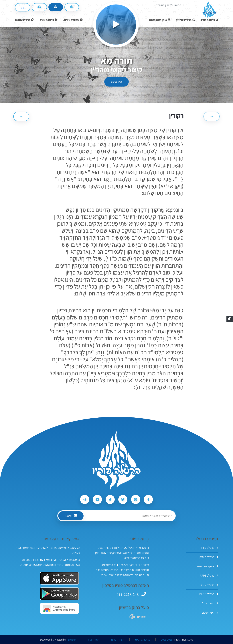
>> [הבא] (21, 116)
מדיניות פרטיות (143, 640)
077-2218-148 (128, 594)
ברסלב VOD (210, 585)
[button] (230, 319)
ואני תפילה (210, 613)
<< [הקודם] (212, 116)
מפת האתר (93, 640)
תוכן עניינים (116, 82)
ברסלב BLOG (209, 594)
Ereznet (72, 640)
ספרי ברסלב (209, 603)
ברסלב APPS (209, 576)
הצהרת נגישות (117, 640)
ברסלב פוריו (210, 548)
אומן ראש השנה (208, 566)
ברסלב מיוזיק (209, 557)
